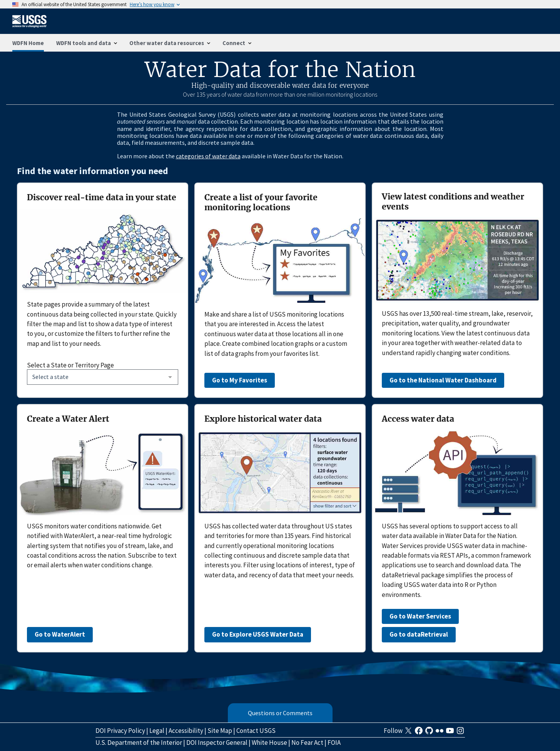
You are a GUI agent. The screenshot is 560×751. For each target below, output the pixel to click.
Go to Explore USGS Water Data (258, 634)
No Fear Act (307, 743)
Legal (157, 731)
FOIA (334, 743)
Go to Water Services (420, 616)
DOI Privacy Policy (120, 731)
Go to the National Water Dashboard (443, 380)
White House (269, 743)
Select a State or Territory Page (70, 365)
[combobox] (103, 377)
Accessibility (186, 731)
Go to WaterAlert (60, 634)
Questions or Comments (280, 713)
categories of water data (208, 156)
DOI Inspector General (217, 743)
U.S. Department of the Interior (139, 743)
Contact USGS (256, 731)
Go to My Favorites (240, 380)
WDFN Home (28, 43)
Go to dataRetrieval (419, 634)
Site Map (220, 731)
